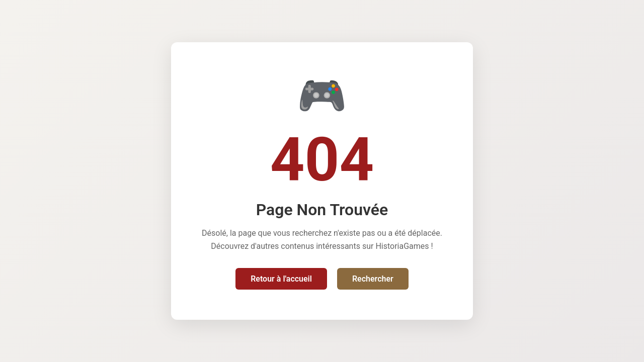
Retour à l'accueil (281, 279)
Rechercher (373, 279)
